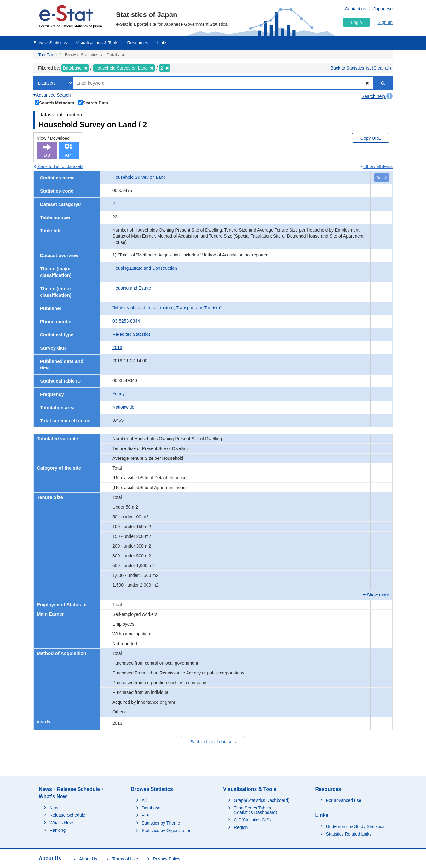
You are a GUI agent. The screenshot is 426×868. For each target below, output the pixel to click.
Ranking (58, 830)
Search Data (93, 102)
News (55, 808)
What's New (61, 823)
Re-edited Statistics (132, 334)
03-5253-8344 (126, 321)
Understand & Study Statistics (355, 826)
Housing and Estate (132, 288)
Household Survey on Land (139, 177)
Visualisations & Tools (97, 43)
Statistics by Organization (167, 831)
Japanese (383, 9)
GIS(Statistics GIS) (252, 820)
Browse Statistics (50, 43)
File (145, 815)
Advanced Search (52, 95)
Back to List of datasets (58, 166)
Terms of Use (125, 859)
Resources (138, 43)
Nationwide (123, 407)
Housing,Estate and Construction (145, 268)
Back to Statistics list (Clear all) (361, 68)
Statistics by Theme (161, 823)
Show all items (377, 166)
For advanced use (344, 800)
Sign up (385, 22)
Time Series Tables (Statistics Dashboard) (256, 810)
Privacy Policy (167, 859)
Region (241, 827)
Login (356, 22)
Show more (376, 595)
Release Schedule (67, 815)
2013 (117, 347)
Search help (377, 96)
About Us (88, 859)
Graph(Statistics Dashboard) (262, 800)
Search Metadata (55, 102)
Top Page (47, 55)
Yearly (118, 394)
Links (162, 43)
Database (151, 808)
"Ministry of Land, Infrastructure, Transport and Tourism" (167, 308)
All (144, 800)
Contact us (355, 9)
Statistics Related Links (349, 834)
